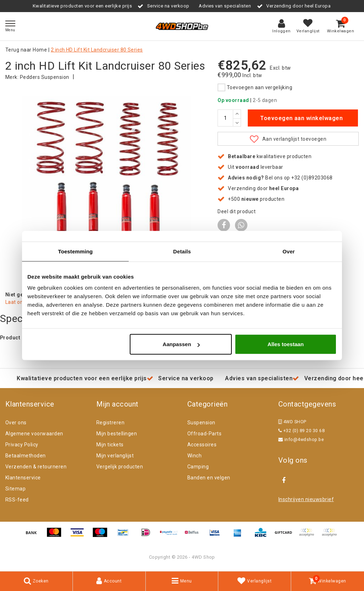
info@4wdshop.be (301, 440)
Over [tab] (289, 251)
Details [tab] (182, 251)
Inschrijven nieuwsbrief (306, 500)
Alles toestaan (286, 344)
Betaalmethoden (26, 456)
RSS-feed (17, 500)
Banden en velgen (209, 478)
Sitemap (15, 489)
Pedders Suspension (45, 77)
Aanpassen (181, 344)
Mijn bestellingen (117, 434)
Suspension (201, 423)
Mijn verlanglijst (115, 456)
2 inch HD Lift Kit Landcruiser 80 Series (97, 50)
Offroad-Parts (204, 434)
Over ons (16, 423)
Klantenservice (23, 478)
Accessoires (202, 445)
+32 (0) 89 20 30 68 (301, 431)
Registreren (110, 423)
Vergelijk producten (120, 467)
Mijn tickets (110, 445)
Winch (194, 456)
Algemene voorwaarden (34, 434)
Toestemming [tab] (75, 251)
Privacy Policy (22, 445)
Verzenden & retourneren (36, 467)
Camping (198, 467)
